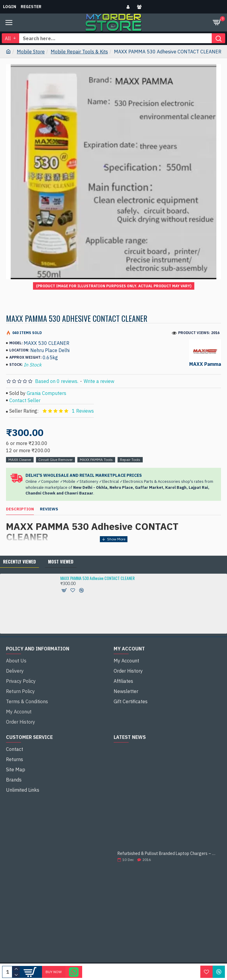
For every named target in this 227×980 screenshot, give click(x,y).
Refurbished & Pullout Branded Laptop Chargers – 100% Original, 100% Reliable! (167, 854)
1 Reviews (83, 411)
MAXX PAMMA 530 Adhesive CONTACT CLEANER (97, 578)
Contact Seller (25, 400)
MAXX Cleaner (20, 460)
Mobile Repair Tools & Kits (79, 52)
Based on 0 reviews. (57, 381)
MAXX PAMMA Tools (96, 460)
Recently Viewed (19, 561)
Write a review (99, 381)
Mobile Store (31, 52)
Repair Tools (130, 460)
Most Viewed (61, 561)
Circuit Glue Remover (55, 460)
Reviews (49, 509)
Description (20, 509)
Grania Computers (46, 393)
